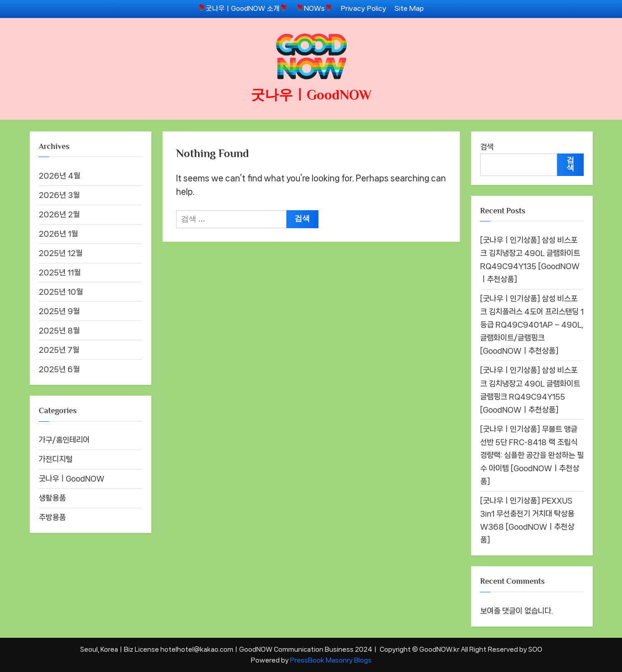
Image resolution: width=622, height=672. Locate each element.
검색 (487, 147)
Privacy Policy (364, 9)
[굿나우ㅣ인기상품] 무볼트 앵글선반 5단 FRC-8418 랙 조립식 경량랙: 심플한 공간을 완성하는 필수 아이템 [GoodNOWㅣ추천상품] (532, 455)
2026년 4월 (59, 176)
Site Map (409, 9)
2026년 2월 (59, 214)
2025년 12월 (61, 253)
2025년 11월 (60, 272)
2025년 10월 (61, 292)
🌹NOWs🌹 (314, 9)
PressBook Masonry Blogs (331, 660)
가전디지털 (56, 459)
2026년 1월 (58, 234)
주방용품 (52, 517)
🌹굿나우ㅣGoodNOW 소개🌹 (243, 9)
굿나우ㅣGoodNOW (311, 95)
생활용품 (52, 498)
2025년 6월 (59, 369)
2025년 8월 (59, 330)
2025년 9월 (59, 311)
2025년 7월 (59, 350)
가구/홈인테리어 (64, 440)
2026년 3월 (59, 195)
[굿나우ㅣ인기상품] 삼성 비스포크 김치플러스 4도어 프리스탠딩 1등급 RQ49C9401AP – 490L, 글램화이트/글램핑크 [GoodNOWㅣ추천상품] (532, 325)
